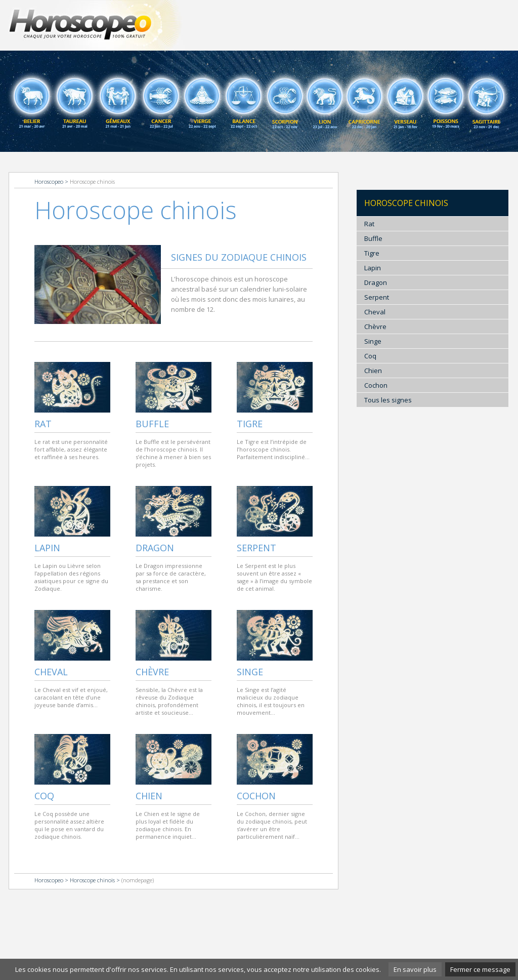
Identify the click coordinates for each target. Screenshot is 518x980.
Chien (149, 796)
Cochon (256, 796)
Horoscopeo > (52, 181)
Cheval (51, 672)
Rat (43, 424)
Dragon (155, 548)
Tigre (250, 424)
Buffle (152, 424)
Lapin (47, 548)
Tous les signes (388, 400)
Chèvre (152, 672)
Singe (250, 672)
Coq (44, 796)
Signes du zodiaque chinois (239, 257)
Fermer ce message (480, 969)
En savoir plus (415, 969)
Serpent (256, 548)
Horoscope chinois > (96, 880)
